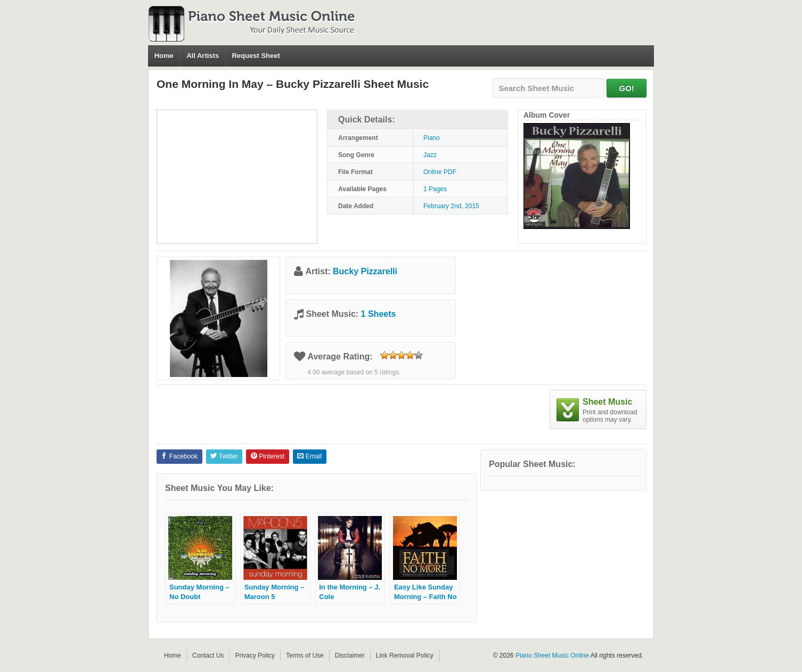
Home (164, 56)
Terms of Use (305, 655)
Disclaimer (350, 655)
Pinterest (268, 456)
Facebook (179, 456)
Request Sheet (256, 56)
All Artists (203, 56)
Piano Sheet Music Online (552, 655)
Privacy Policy (255, 655)
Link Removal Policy (405, 655)
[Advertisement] (237, 177)
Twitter (224, 456)
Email (309, 456)
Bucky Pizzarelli (365, 271)
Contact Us (208, 655)
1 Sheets (379, 314)
